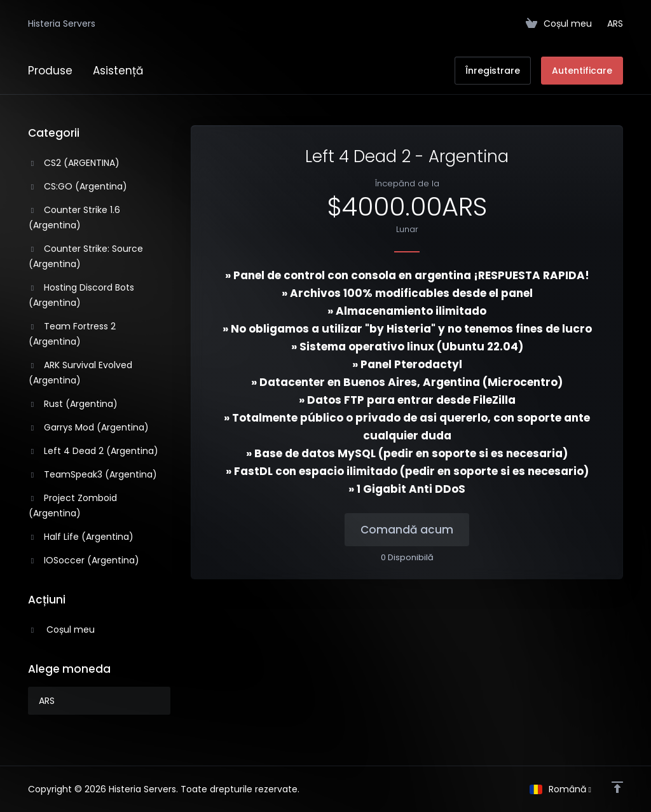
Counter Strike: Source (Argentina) (86, 256)
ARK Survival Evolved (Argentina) (80, 373)
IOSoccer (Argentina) (84, 560)
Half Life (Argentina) (81, 537)
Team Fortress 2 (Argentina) (72, 334)
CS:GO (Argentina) (78, 186)
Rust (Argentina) (73, 404)
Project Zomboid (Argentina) (73, 506)
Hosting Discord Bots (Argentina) (81, 295)
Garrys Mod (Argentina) (89, 427)
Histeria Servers (62, 24)
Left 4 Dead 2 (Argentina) (93, 451)
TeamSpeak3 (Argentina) (93, 474)
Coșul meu (62, 630)
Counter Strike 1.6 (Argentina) (74, 217)
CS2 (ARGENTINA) (74, 163)
